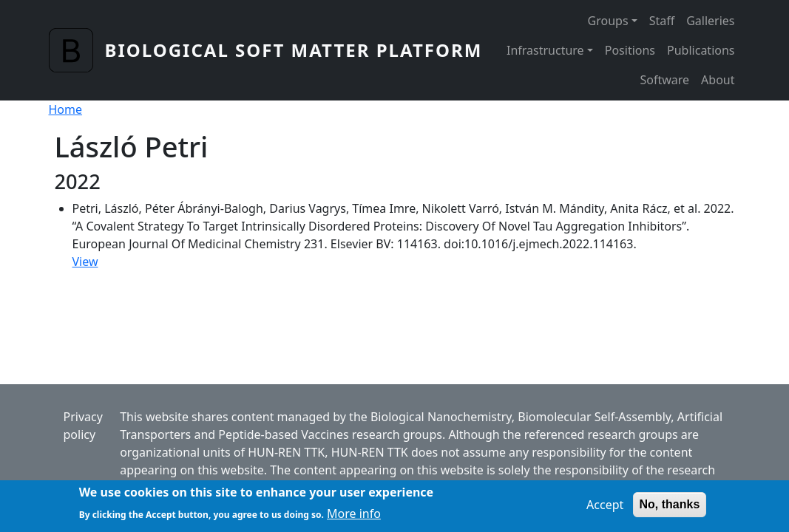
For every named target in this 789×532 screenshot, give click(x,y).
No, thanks (670, 508)
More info (354, 516)
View (85, 262)
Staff (662, 21)
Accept (605, 508)
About (718, 80)
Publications (701, 50)
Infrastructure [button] (545, 50)
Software (664, 80)
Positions (630, 50)
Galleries (710, 21)
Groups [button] (608, 21)
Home (66, 109)
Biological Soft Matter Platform (294, 50)
